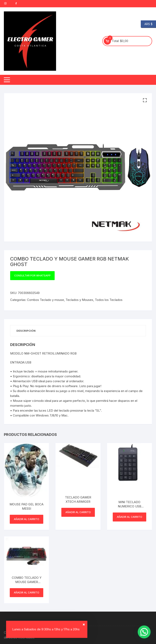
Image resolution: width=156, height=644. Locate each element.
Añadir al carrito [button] (27, 519)
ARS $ (147, 24)
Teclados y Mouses (79, 300)
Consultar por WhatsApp (32, 276)
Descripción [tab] (26, 331)
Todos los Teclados (109, 300)
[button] (145, 100)
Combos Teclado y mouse (45, 300)
